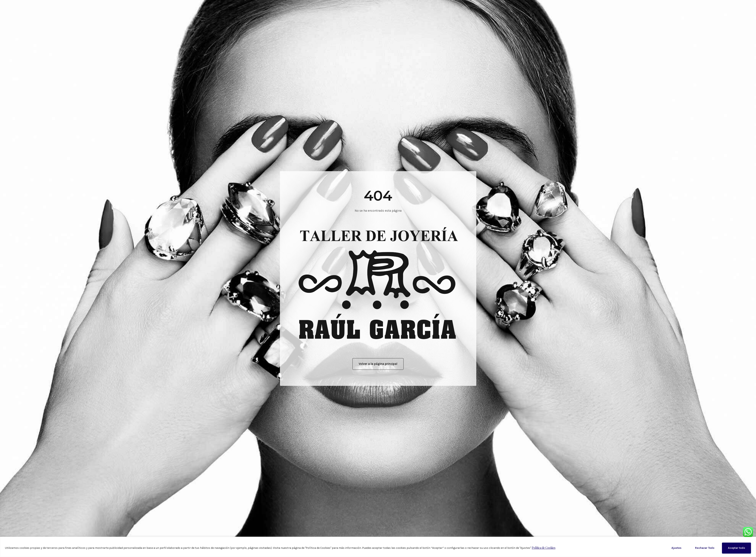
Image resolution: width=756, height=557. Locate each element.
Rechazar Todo (705, 548)
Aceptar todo (736, 548)
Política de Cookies (544, 548)
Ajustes (676, 548)
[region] (378, 547)
